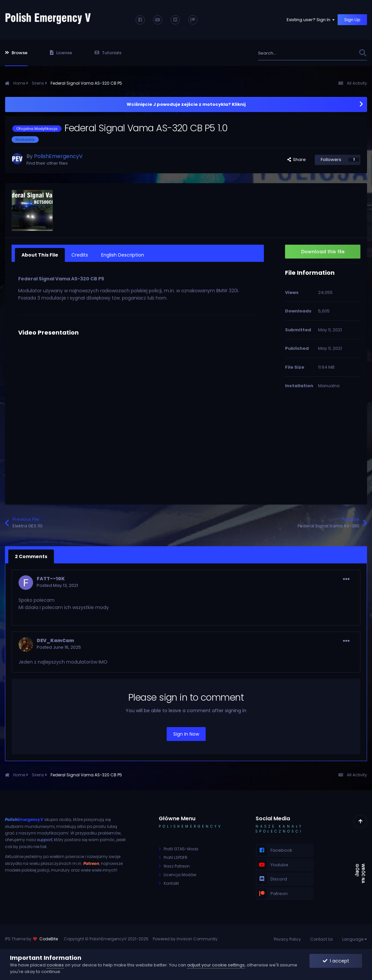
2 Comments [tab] (31, 556)
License (61, 53)
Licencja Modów (180, 875)
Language (355, 939)
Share (297, 160)
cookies (55, 965)
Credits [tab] (80, 255)
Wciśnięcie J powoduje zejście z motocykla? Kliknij (186, 104)
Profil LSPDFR (176, 857)
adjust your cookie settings (216, 965)
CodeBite (49, 939)
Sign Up (352, 20)
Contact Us (322, 939)
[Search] (294, 53)
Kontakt (171, 883)
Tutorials (108, 53)
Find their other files (47, 163)
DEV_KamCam (55, 640)
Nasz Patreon (177, 866)
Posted (57, 585)
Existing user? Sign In (311, 20)
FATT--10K (51, 579)
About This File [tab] (40, 255)
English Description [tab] (123, 255)
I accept (336, 961)
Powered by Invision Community (185, 939)
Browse (16, 53)
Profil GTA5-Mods (181, 849)
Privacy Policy (287, 939)
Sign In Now (186, 734)
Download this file (323, 252)
